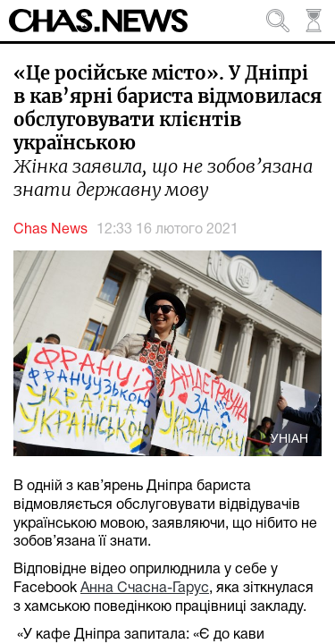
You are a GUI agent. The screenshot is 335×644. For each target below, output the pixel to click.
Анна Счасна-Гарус (145, 589)
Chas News (50, 230)
